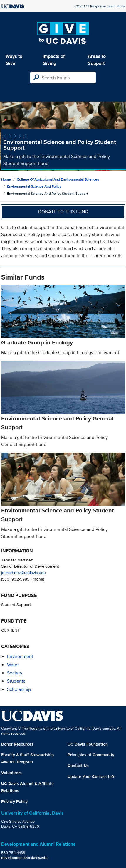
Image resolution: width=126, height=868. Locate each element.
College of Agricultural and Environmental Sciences (58, 179)
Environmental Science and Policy (34, 186)
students (16, 681)
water (13, 665)
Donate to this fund (63, 212)
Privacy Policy (14, 801)
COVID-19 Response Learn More (100, 6)
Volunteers (11, 773)
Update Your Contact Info (91, 776)
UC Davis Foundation (88, 744)
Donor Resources (17, 744)
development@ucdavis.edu (24, 858)
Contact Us (78, 766)
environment (20, 656)
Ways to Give (14, 60)
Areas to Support (97, 60)
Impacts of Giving (54, 60)
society (15, 673)
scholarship (19, 689)
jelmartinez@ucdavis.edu (23, 572)
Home (6, 179)
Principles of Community (91, 755)
